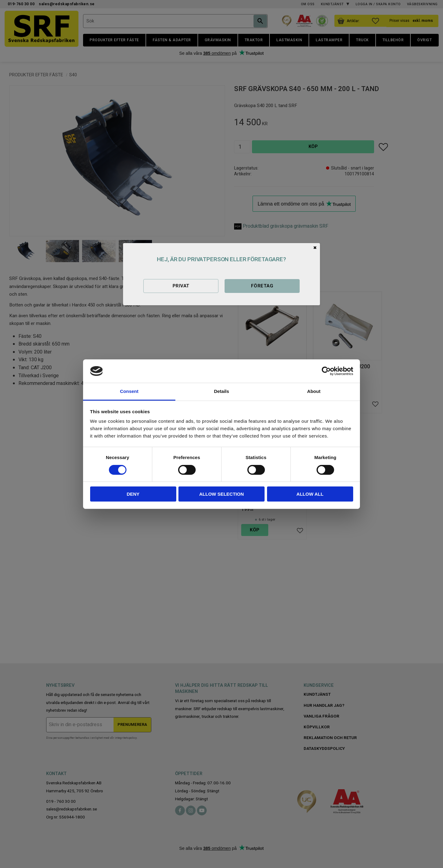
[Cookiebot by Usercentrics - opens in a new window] (326, 371)
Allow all (310, 494)
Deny (133, 494)
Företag (262, 286)
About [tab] (314, 391)
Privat (181, 286)
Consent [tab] (129, 391)
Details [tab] (221, 391)
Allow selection (222, 494)
